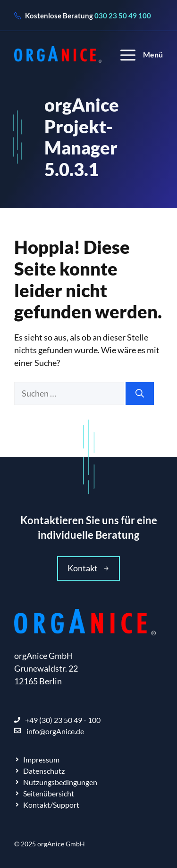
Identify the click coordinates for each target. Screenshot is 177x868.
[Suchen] (140, 393)
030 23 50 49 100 (123, 16)
